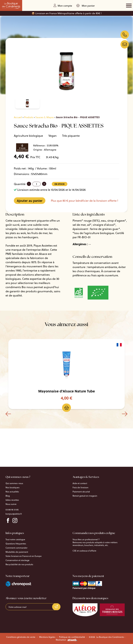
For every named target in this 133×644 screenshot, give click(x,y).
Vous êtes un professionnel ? (86, 540)
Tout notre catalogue (15, 540)
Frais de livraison (80, 488)
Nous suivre (11, 504)
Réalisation (66, 640)
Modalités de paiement (17, 552)
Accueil (18, 117)
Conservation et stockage (17, 560)
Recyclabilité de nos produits (19, 564)
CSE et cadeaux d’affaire (84, 551)
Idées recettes (12, 500)
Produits (29, 117)
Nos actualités (12, 492)
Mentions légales (47, 637)
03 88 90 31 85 (12, 510)
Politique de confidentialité (72, 637)
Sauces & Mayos (45, 117)
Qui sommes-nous (14, 483)
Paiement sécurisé (81, 492)
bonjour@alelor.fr (14, 514)
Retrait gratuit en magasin (85, 496)
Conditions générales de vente (21, 637)
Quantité (20, 184)
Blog (8, 496)
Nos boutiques (12, 488)
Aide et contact (80, 483)
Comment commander (16, 548)
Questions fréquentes (16, 544)
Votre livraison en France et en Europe (24, 556)
